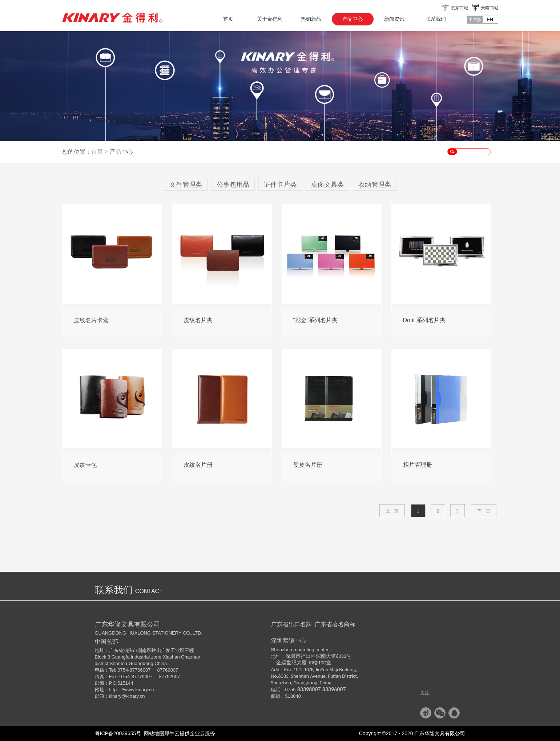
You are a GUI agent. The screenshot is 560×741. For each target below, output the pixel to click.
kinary (115, 696)
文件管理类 (186, 185)
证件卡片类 (280, 185)
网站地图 (153, 733)
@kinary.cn (133, 696)
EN (490, 20)
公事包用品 (233, 185)
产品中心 (121, 152)
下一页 (484, 511)
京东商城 (459, 8)
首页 (228, 19)
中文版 (475, 20)
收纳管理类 (375, 185)
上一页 (392, 511)
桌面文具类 (327, 185)
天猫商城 (490, 8)
